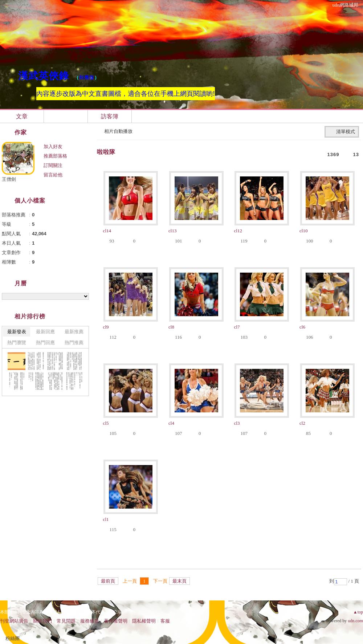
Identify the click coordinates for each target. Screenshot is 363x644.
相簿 (66, 116)
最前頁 (108, 581)
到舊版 (87, 78)
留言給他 (53, 175)
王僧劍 (9, 179)
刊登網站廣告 (14, 621)
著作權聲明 (116, 621)
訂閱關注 (53, 165)
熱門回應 (45, 343)
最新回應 (45, 332)
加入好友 (53, 146)
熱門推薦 (74, 343)
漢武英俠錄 (44, 76)
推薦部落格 (55, 156)
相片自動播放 (118, 131)
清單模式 (346, 132)
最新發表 (17, 332)
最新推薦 (74, 332)
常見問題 (66, 621)
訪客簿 (110, 116)
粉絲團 (13, 638)
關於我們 (42, 621)
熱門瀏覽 (17, 343)
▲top (358, 612)
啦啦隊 (106, 152)
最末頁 (180, 581)
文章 (22, 116)
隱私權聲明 (144, 621)
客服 (165, 621)
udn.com (355, 621)
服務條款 (90, 621)
